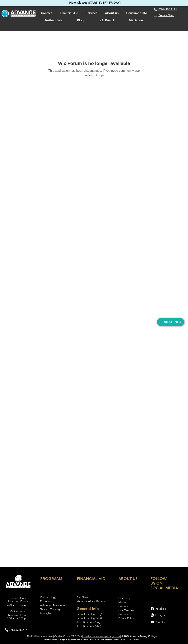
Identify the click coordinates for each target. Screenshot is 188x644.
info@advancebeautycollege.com (102, 636)
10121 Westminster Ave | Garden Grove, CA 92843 (54, 636)
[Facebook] (152, 609)
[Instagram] (152, 615)
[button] (95, 3)
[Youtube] (153, 622)
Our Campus (126, 610)
